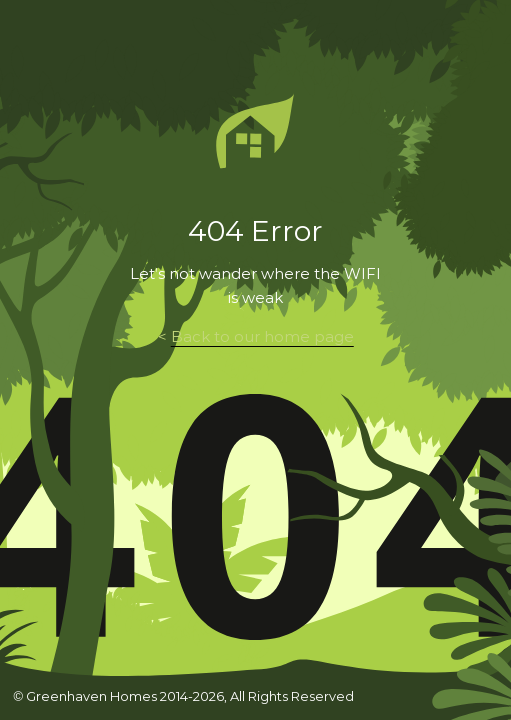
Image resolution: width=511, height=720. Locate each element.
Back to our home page (262, 337)
